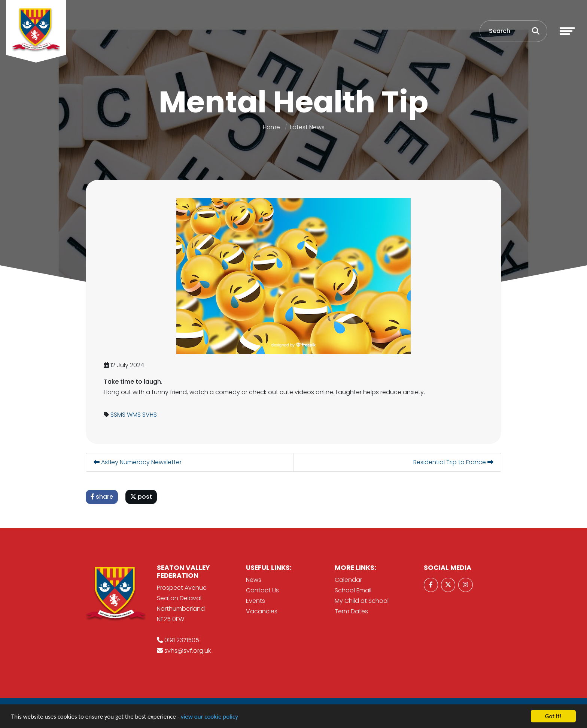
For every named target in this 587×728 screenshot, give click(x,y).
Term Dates (351, 611)
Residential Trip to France (453, 462)
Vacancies (262, 611)
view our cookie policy (209, 717)
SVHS (150, 415)
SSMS (118, 415)
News (254, 580)
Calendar (348, 580)
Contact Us (262, 590)
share (102, 497)
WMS (134, 415)
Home (271, 127)
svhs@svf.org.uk (188, 651)
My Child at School (362, 601)
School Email (353, 590)
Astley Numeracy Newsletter (138, 462)
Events (256, 601)
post (141, 497)
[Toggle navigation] (567, 31)
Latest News (307, 127)
